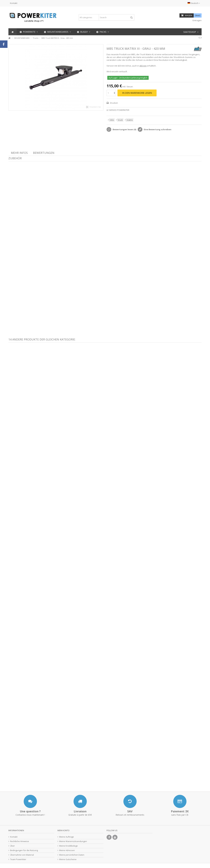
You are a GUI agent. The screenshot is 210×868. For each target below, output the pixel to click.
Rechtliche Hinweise (20, 841)
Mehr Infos (19, 153)
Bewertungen (44, 153)
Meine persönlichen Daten (72, 855)
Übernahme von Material (22, 855)
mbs (112, 120)
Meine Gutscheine (68, 859)
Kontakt (14, 3)
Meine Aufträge (67, 837)
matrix (130, 120)
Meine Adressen (67, 850)
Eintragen (197, 20)
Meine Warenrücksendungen (73, 841)
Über (12, 846)
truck (120, 120)
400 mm (143, 66)
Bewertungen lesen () (124, 129)
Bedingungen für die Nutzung (24, 850)
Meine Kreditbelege (68, 846)
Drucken (114, 103)
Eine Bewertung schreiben (157, 129)
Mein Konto (63, 830)
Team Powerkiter (18, 859)
